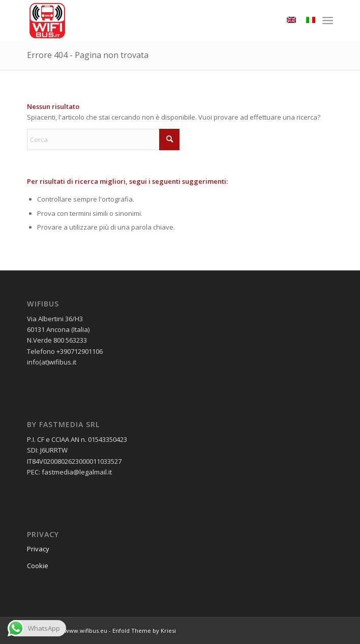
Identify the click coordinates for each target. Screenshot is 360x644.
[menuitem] (328, 20)
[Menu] (328, 20)
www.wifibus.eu (86, 631)
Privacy (38, 549)
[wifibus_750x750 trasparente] (149, 20)
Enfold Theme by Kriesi (144, 631)
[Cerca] (103, 139)
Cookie (38, 566)
